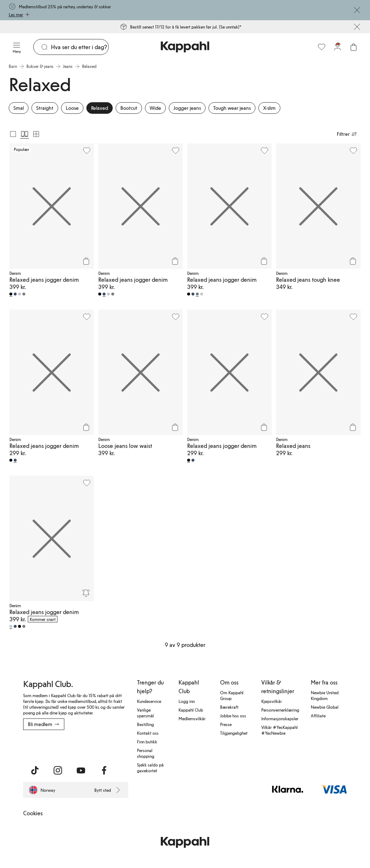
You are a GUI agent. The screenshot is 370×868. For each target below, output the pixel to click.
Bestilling (145, 724)
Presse (226, 724)
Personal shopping (146, 753)
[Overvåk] (86, 593)
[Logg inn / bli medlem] (337, 47)
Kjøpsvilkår (272, 701)
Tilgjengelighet (234, 733)
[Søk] (80, 47)
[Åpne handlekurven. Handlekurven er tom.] (353, 47)
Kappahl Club (191, 710)
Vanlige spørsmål (145, 713)
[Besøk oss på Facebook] (104, 770)
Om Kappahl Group (232, 695)
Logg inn (187, 701)
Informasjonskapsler (280, 718)
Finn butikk (147, 742)
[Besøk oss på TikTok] (35, 770)
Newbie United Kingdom (325, 695)
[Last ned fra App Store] (44, 746)
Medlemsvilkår (192, 718)
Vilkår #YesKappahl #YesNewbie (279, 730)
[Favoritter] (322, 47)
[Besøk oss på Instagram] (58, 770)
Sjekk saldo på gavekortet (150, 768)
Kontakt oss (148, 733)
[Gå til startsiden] (185, 47)
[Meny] (17, 47)
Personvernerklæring (280, 710)
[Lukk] (357, 10)
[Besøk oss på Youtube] (81, 770)
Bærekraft (229, 707)
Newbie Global (325, 707)
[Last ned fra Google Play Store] (92, 746)
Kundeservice (149, 701)
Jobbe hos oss (233, 716)
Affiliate (318, 716)
